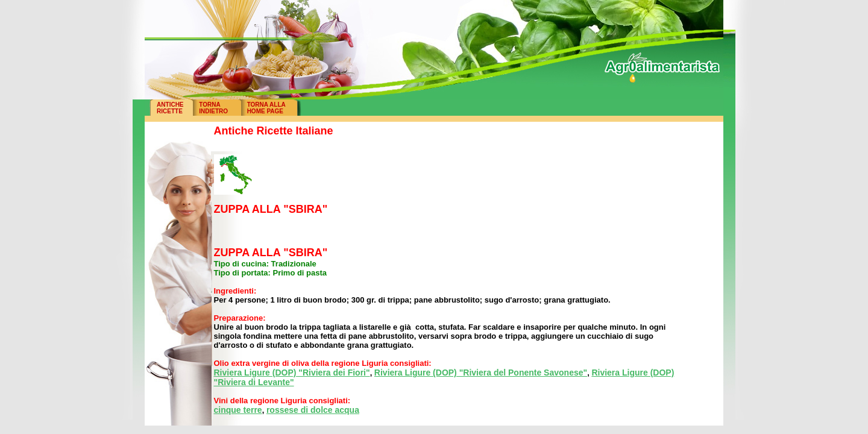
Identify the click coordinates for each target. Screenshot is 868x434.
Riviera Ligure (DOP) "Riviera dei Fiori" (292, 373)
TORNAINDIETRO (213, 108)
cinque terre (238, 410)
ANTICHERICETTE (170, 108)
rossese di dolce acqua (313, 410)
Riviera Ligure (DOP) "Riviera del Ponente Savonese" (481, 373)
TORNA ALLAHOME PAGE (266, 108)
